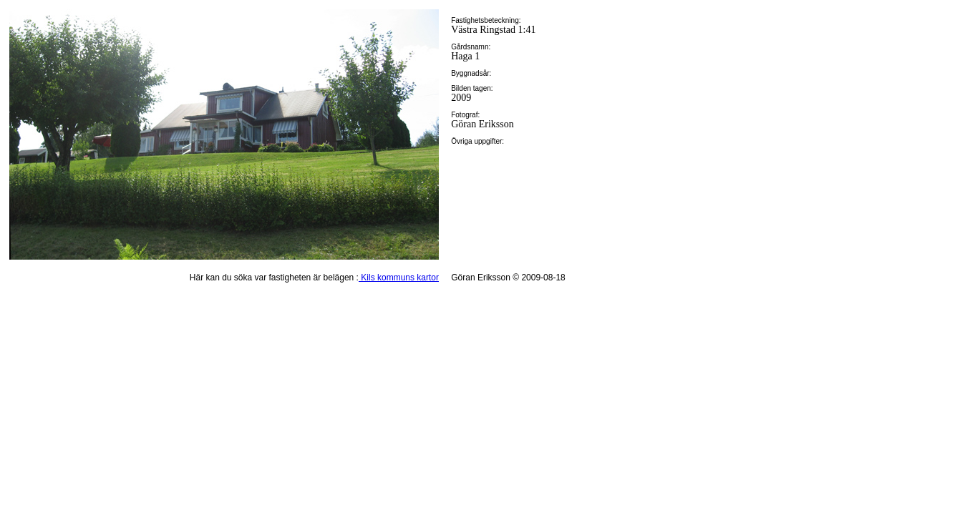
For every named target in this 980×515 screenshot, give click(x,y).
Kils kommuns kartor (399, 278)
